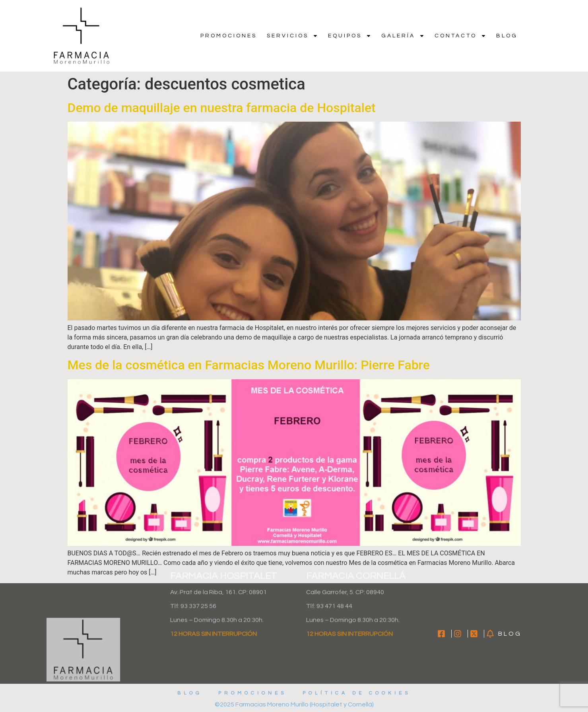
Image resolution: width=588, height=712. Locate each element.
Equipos (350, 36)
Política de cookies (357, 693)
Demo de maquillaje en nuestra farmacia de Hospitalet (222, 108)
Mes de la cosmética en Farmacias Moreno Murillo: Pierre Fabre (249, 365)
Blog (507, 36)
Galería (403, 36)
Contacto (460, 36)
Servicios (292, 36)
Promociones (229, 36)
